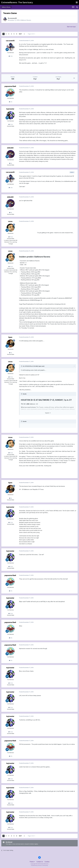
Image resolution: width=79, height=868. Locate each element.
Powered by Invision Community (39, 865)
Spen (10, 337)
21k (11, 102)
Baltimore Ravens (26, 20)
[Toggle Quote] (22, 366)
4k (11, 353)
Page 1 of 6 (31, 34)
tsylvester (10, 109)
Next (20, 34)
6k (11, 163)
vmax (10, 221)
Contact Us (40, 862)
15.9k (11, 237)
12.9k (11, 124)
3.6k (11, 56)
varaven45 (13, 18)
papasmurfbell (10, 86)
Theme (32, 862)
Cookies (47, 862)
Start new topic (71, 27)
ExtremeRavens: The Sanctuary (17, 2)
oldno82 (10, 148)
